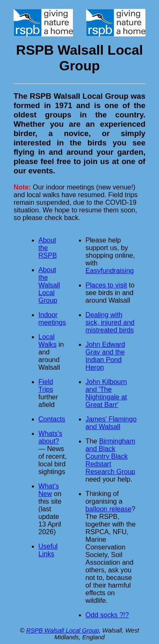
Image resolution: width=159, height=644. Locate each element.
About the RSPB (48, 248)
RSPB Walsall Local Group (63, 630)
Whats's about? (50, 437)
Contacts (52, 419)
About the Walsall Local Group (49, 285)
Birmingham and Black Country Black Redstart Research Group (110, 456)
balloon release (109, 509)
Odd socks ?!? (107, 615)
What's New (49, 490)
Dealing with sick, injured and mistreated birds (110, 322)
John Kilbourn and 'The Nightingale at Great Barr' (106, 393)
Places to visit (106, 285)
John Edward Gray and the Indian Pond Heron (105, 356)
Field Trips (46, 386)
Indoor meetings (52, 319)
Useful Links (48, 550)
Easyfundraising (110, 271)
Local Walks (48, 341)
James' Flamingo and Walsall (111, 423)
